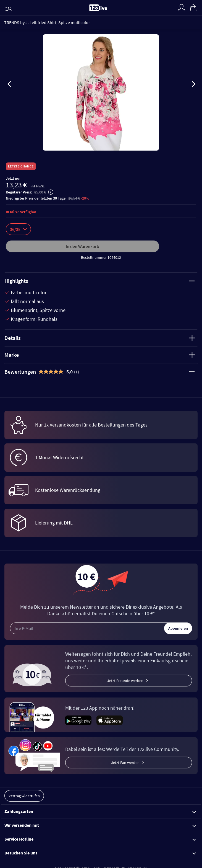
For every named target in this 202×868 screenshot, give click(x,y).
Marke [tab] (100, 355)
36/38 (18, 229)
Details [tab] (100, 338)
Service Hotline (100, 839)
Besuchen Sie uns (100, 853)
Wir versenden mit (100, 825)
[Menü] (9, 8)
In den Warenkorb (82, 246)
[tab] (101, 372)
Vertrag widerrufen (24, 796)
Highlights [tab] (100, 281)
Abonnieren (178, 628)
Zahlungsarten (100, 811)
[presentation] (9, 85)
